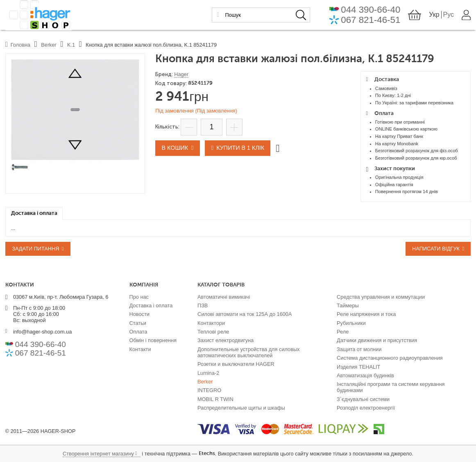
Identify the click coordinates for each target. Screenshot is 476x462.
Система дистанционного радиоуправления (390, 358)
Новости (139, 314)
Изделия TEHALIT (358, 367)
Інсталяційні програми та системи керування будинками (391, 387)
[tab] (34, 213)
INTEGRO (209, 390)
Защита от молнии (359, 349)
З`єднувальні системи (363, 399)
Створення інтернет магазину (98, 454)
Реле (343, 332)
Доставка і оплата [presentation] (34, 213)
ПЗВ (203, 305)
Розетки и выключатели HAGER (236, 364)
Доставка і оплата (151, 305)
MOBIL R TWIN (215, 399)
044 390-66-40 (371, 10)
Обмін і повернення (153, 340)
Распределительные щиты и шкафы (241, 408)
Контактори (211, 323)
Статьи (138, 323)
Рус (448, 15)
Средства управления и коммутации (381, 297)
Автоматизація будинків (365, 375)
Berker (205, 382)
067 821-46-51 (371, 21)
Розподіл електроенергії (366, 408)
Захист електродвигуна (226, 340)
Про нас (139, 297)
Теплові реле (213, 332)
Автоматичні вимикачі (224, 297)
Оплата (138, 332)
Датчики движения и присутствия (377, 340)
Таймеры (348, 305)
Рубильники (351, 323)
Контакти (140, 349)
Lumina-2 (208, 373)
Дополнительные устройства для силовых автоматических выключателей (249, 352)
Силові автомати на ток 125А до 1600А (245, 314)
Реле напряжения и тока (366, 314)
